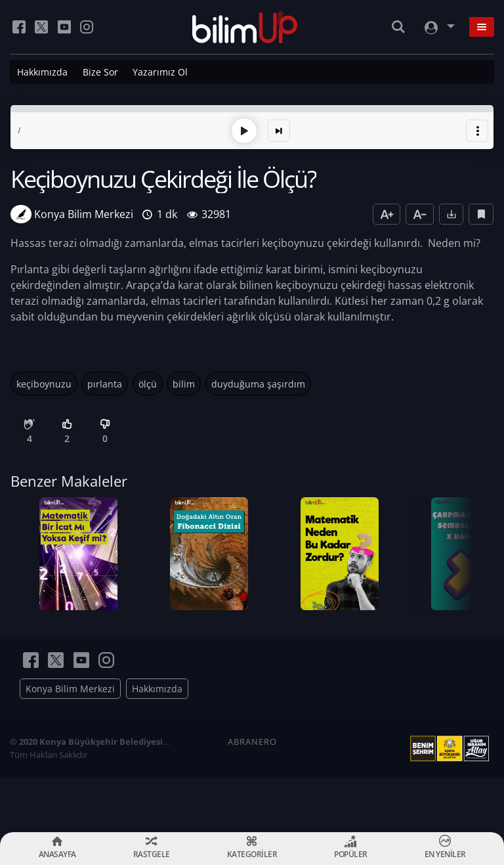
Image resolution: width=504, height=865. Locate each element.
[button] (477, 127)
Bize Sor (100, 72)
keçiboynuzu (44, 381)
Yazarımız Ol (160, 72)
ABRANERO (252, 796)
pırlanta (105, 381)
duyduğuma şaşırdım (258, 381)
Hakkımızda (42, 72)
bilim (184, 381)
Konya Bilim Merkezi (70, 743)
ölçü (148, 381)
